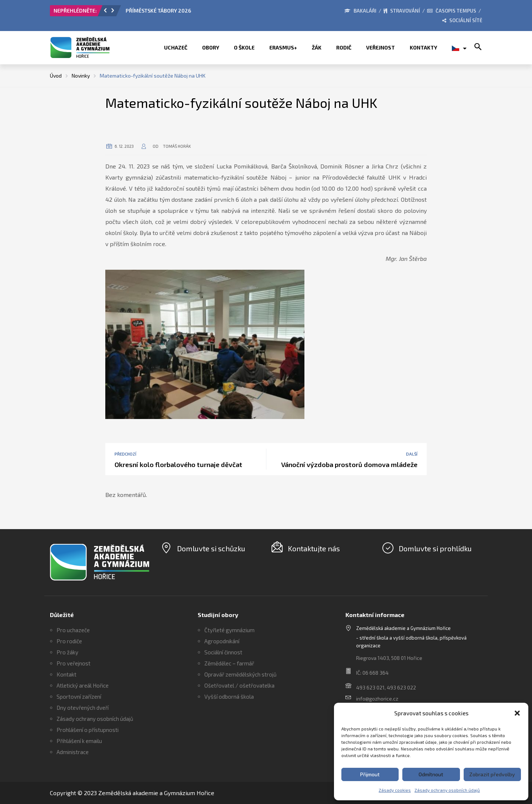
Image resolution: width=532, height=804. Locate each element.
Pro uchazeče (73, 630)
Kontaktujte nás (314, 548)
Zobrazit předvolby (492, 774)
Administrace (73, 752)
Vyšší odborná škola (229, 696)
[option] (209, 13)
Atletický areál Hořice (83, 685)
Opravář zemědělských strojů (241, 674)
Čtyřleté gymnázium (229, 630)
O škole (244, 47)
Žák (317, 47)
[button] (517, 713)
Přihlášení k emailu (79, 741)
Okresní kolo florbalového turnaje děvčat (178, 464)
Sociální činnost (223, 652)
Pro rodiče (69, 641)
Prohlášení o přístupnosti (88, 730)
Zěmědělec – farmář (229, 663)
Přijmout (370, 774)
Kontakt (66, 674)
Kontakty (423, 47)
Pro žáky (67, 652)
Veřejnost (381, 47)
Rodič (344, 47)
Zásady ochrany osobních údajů (447, 790)
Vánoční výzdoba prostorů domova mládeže (349, 464)
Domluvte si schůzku (211, 548)
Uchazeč (176, 47)
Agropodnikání (222, 641)
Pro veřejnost (74, 663)
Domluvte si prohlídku (435, 548)
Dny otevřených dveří (83, 708)
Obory (211, 47)
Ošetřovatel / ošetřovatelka (239, 685)
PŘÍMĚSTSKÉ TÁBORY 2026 (158, 11)
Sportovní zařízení (79, 696)
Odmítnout (431, 774)
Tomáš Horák (177, 146)
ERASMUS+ (283, 47)
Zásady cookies (395, 790)
